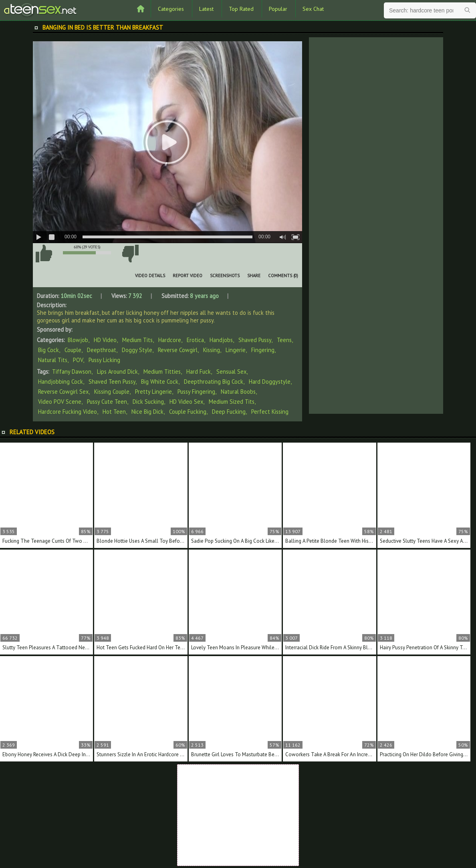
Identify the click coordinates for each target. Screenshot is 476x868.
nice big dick (147, 412)
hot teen (114, 412)
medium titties (162, 372)
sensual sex (231, 372)
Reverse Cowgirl (178, 350)
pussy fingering (196, 392)
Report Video (188, 276)
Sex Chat (313, 9)
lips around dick (117, 372)
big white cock (160, 382)
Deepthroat (102, 350)
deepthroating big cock (214, 382)
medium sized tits (232, 402)
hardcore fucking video (68, 412)
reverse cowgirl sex (63, 392)
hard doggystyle (270, 382)
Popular (278, 9)
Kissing (212, 350)
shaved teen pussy (112, 382)
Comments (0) (283, 276)
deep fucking (229, 412)
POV (78, 360)
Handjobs (221, 340)
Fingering (263, 350)
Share (254, 276)
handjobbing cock (61, 382)
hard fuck (199, 372)
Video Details (150, 276)
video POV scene (60, 402)
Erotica (195, 340)
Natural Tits (53, 360)
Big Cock (48, 350)
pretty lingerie (153, 392)
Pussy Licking (104, 360)
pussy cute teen (107, 402)
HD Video (105, 340)
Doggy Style (137, 350)
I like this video (44, 254)
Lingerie (236, 350)
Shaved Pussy (255, 340)
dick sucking (148, 402)
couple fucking (188, 412)
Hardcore (170, 340)
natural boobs (238, 392)
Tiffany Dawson (72, 372)
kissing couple (112, 392)
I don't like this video (130, 254)
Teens (284, 340)
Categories (171, 9)
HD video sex (186, 402)
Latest (206, 9)
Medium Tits (137, 340)
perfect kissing (270, 412)
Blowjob (78, 340)
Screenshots (225, 276)
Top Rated (241, 9)
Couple (73, 350)
